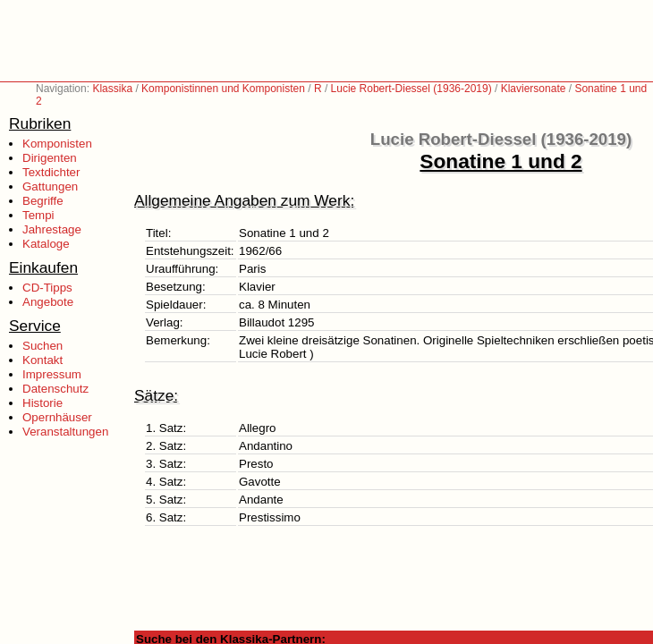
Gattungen (50, 186)
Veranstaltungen (65, 432)
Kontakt (42, 360)
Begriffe (43, 201)
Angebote (48, 302)
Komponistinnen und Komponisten (223, 89)
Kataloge (46, 244)
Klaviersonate (534, 89)
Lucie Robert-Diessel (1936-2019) (411, 89)
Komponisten (57, 144)
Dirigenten (50, 158)
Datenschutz (55, 389)
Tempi (38, 215)
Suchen (42, 346)
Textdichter (51, 172)
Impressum (52, 374)
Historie (42, 403)
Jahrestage (52, 229)
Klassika (112, 89)
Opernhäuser (57, 417)
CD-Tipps (47, 288)
